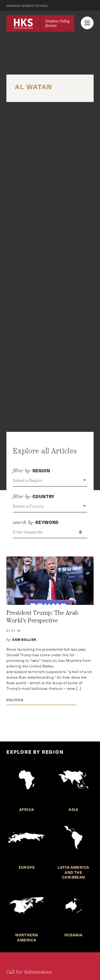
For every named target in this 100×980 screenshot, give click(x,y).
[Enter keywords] (50, 532)
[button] (50, 481)
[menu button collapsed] (87, 23)
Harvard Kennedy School (27, 6)
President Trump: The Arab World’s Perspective (43, 617)
